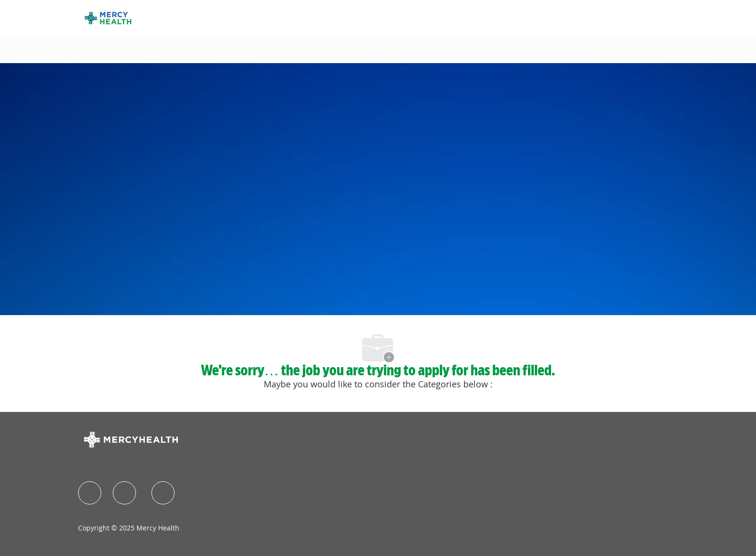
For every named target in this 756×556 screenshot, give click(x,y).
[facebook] (90, 493)
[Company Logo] (108, 17)
